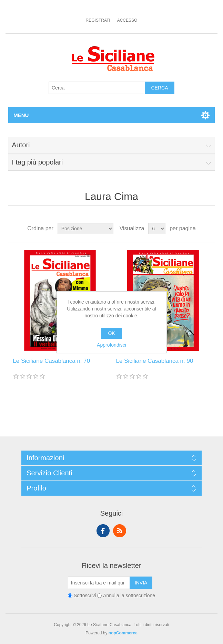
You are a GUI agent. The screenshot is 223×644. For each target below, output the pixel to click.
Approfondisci (111, 345)
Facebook (103, 531)
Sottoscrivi (85, 596)
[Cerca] (97, 88)
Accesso (127, 20)
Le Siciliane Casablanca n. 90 (154, 361)
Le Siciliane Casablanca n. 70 (51, 361)
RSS (120, 531)
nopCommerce (123, 633)
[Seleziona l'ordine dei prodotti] (85, 229)
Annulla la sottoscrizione (129, 596)
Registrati (98, 20)
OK (111, 333)
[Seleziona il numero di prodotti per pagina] (157, 229)
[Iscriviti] (99, 583)
